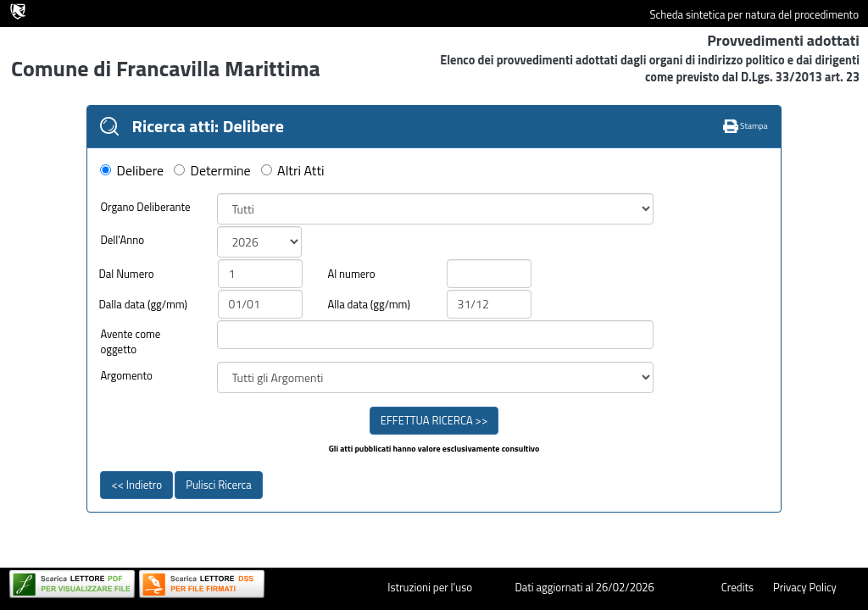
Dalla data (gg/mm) (143, 305)
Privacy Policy (805, 587)
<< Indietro (136, 485)
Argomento (126, 376)
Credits (737, 587)
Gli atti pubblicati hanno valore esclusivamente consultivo (434, 449)
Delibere (141, 171)
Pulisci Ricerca (218, 485)
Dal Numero (126, 274)
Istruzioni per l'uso (430, 587)
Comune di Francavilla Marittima (166, 68)
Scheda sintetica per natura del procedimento (754, 15)
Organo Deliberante (145, 207)
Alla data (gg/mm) (368, 305)
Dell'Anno (122, 240)
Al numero (351, 274)
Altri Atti (300, 171)
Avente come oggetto (130, 342)
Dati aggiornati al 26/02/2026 (584, 587)
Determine (221, 171)
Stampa (746, 126)
